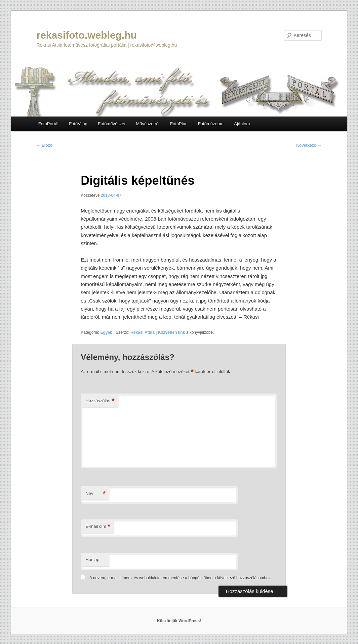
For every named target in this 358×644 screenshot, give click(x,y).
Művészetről (148, 124)
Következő (309, 145)
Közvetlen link (172, 332)
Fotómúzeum (211, 124)
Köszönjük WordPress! (179, 621)
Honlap (92, 560)
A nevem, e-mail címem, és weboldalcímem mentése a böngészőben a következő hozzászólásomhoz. (181, 578)
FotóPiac (179, 124)
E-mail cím (98, 527)
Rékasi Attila (143, 332)
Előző (45, 145)
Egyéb (106, 332)
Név (95, 494)
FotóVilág (78, 124)
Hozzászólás (100, 401)
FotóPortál (48, 124)
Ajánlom (242, 124)
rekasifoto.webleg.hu (87, 35)
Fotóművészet (112, 124)
